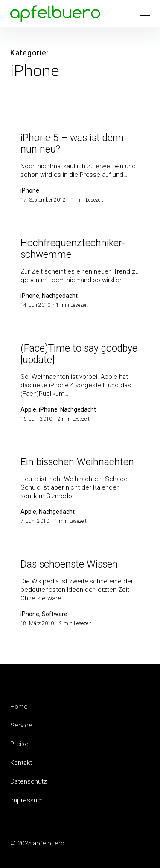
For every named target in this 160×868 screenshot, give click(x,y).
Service (21, 725)
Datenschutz (29, 781)
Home (19, 707)
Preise (19, 744)
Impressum (26, 800)
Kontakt (21, 763)
